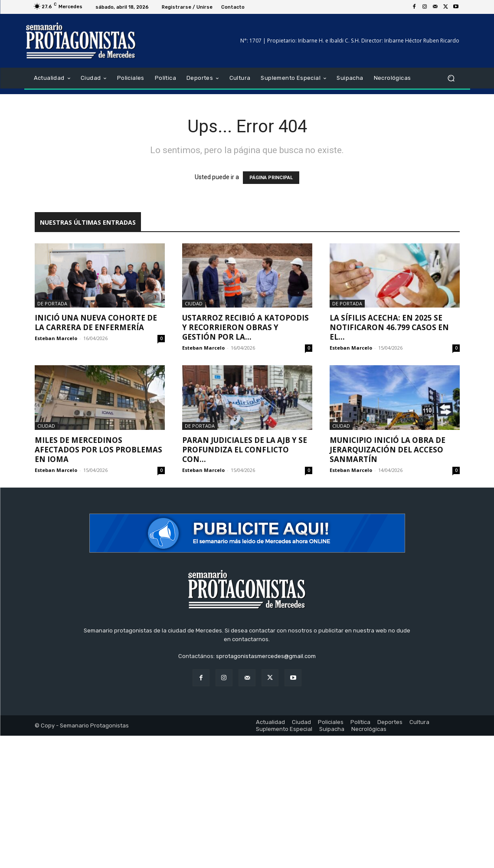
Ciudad (194, 303)
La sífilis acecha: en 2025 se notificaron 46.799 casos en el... (389, 327)
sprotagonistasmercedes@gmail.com (266, 656)
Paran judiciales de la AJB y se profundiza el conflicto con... (245, 450)
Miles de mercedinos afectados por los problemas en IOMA (98, 450)
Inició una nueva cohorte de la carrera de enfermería (96, 323)
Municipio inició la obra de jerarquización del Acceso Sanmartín (388, 450)
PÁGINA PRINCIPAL (271, 178)
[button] (451, 78)
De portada (52, 303)
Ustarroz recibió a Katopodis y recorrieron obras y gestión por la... (245, 327)
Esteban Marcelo (56, 338)
